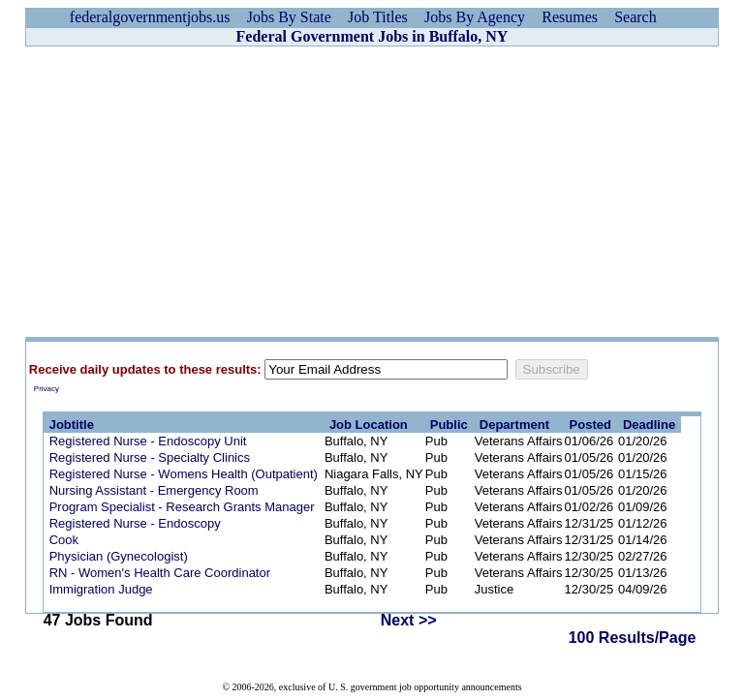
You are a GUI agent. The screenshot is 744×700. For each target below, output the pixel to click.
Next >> (409, 620)
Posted (590, 425)
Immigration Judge (101, 589)
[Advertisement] (372, 192)
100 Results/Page (633, 638)
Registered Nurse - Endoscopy (135, 523)
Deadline (649, 425)
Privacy (46, 389)
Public (449, 425)
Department (514, 425)
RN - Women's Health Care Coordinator (160, 573)
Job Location (369, 425)
